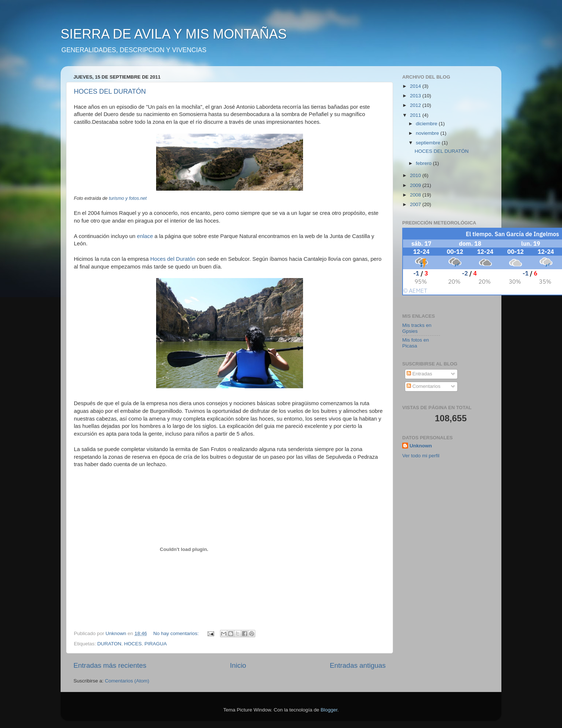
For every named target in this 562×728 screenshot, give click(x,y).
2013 (416, 96)
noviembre (428, 133)
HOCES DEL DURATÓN (110, 91)
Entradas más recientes (110, 665)
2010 (416, 175)
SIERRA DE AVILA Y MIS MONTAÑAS (174, 34)
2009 (416, 185)
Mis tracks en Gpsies (417, 328)
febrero (424, 163)
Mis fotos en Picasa (416, 343)
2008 (416, 195)
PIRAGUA (156, 644)
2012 (416, 105)
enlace (145, 236)
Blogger (329, 710)
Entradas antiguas (358, 665)
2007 (416, 204)
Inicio (238, 665)
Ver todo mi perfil (421, 456)
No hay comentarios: (177, 633)
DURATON (109, 644)
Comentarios (424, 386)
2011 (416, 115)
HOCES (133, 644)
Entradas (419, 374)
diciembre (427, 124)
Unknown (421, 446)
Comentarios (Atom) (127, 681)
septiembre (429, 143)
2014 (416, 86)
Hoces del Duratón (174, 259)
